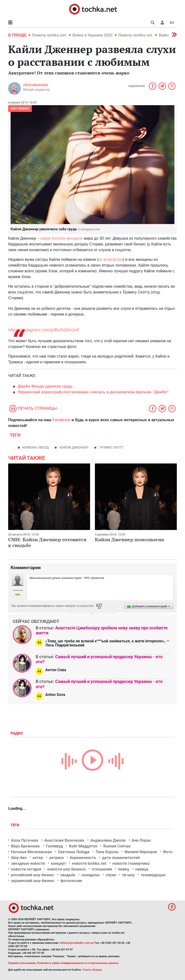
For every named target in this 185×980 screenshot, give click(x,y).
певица (142, 869)
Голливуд (54, 846)
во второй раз (111, 259)
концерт (58, 863)
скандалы (91, 875)
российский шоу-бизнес (33, 875)
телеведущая (153, 875)
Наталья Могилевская (31, 852)
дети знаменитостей (121, 858)
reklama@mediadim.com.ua (76, 943)
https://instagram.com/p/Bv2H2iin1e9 (44, 330)
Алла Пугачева (25, 840)
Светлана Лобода (74, 852)
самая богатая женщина (61, 238)
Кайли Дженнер (74, 447)
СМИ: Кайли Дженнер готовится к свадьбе (47, 542)
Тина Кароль (107, 852)
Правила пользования (22, 963)
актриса (56, 858)
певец (124, 869)
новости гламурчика (131, 863)
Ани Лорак (141, 840)
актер (38, 858)
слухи (111, 875)
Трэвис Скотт (111, 447)
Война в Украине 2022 (92, 35)
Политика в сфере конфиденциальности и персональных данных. (78, 963)
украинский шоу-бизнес (33, 881)
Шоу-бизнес (20, 109)
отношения (102, 869)
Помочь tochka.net (49, 35)
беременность (83, 858)
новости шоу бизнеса (66, 869)
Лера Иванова (36, 85)
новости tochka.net (89, 863)
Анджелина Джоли (108, 840)
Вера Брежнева (25, 846)
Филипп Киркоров (141, 852)
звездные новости (28, 863)
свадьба (68, 875)
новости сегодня (26, 869)
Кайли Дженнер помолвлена (129, 539)
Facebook (62, 420)
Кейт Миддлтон (83, 846)
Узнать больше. (92, 970)
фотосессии (71, 881)
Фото (168, 852)
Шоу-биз (19, 858)
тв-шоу (128, 875)
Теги (15, 825)
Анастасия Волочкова (64, 840)
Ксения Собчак (117, 846)
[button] (162, 23)
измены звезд (36, 447)
